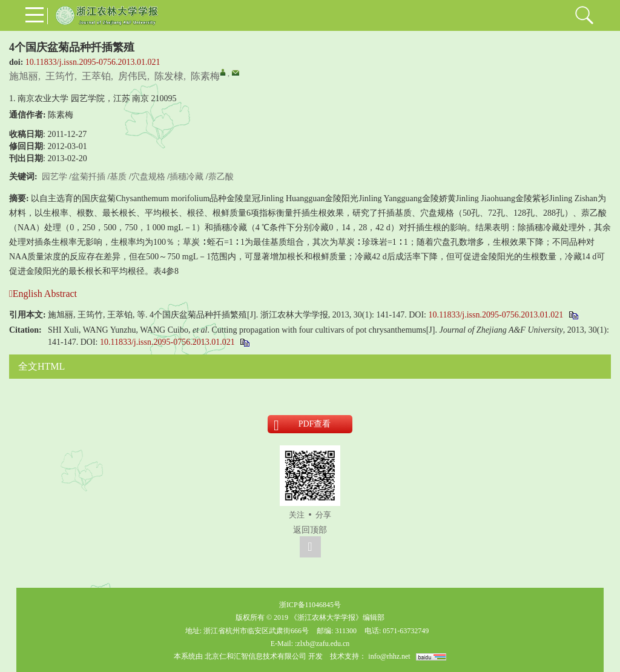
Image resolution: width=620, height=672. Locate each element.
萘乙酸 (221, 177)
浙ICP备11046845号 (310, 605)
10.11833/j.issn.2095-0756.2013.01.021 (93, 62)
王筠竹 (60, 76)
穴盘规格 (148, 177)
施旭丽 (24, 76)
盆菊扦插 (88, 177)
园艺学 (54, 177)
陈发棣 (169, 76)
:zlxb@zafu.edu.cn (322, 644)
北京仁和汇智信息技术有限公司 (256, 656)
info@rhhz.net (389, 656)
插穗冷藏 (186, 177)
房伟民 (133, 76)
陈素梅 (205, 76)
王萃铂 (96, 76)
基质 (118, 177)
